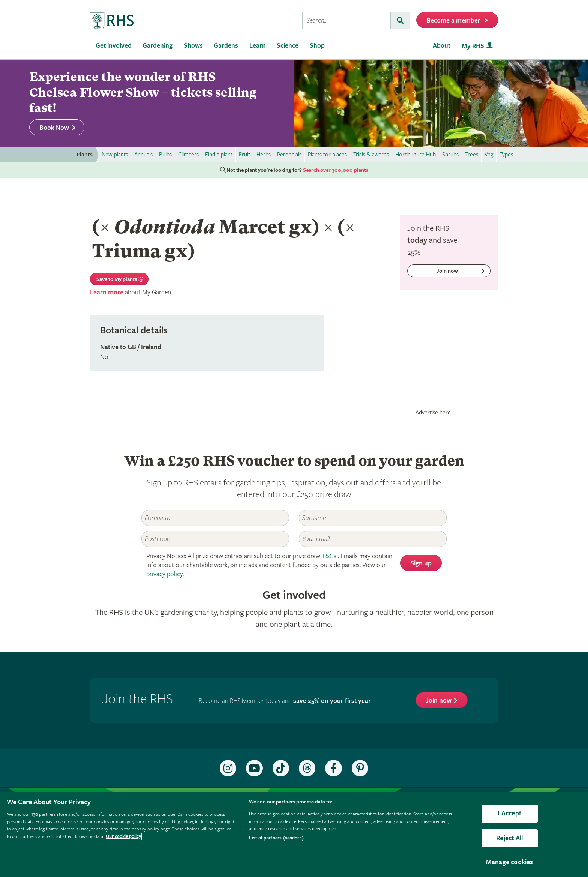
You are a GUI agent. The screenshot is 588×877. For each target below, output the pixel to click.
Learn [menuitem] (258, 46)
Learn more (107, 292)
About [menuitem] (442, 46)
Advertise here (433, 413)
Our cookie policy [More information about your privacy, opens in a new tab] (123, 837)
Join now (439, 701)
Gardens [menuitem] (226, 46)
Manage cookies (510, 862)
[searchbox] (346, 20)
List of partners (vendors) (276, 838)
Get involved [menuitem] (114, 46)
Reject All (509, 838)
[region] (294, 834)
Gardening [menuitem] (157, 46)
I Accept (509, 813)
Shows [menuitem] (193, 46)
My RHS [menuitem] (473, 46)
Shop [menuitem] (317, 46)
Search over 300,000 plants (336, 170)
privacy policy (164, 574)
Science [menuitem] (288, 46)
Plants (85, 155)
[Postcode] (215, 539)
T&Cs (329, 556)
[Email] (373, 539)
